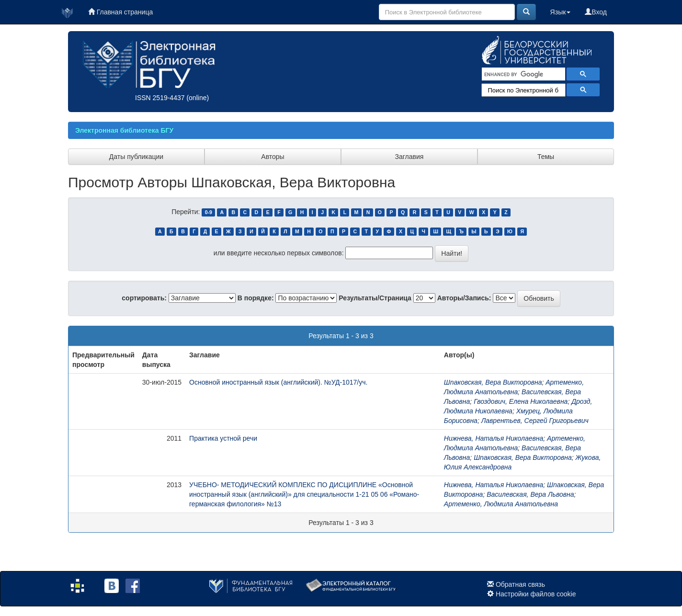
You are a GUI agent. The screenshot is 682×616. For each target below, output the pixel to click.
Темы (546, 157)
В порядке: (256, 298)
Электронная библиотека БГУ (124, 130)
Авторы (273, 157)
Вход (596, 12)
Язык (561, 12)
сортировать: (144, 298)
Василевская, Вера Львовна (530, 494)
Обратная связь (520, 584)
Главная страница (120, 12)
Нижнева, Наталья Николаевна (494, 438)
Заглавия (409, 157)
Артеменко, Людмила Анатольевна (501, 504)
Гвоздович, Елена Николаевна (521, 401)
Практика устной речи (223, 438)
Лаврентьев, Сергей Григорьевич (535, 421)
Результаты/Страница (375, 298)
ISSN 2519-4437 (160, 98)
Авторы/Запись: (464, 298)
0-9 (209, 212)
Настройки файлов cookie (536, 594)
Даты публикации (136, 157)
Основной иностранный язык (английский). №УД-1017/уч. (278, 382)
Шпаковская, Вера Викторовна (493, 382)
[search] (523, 74)
